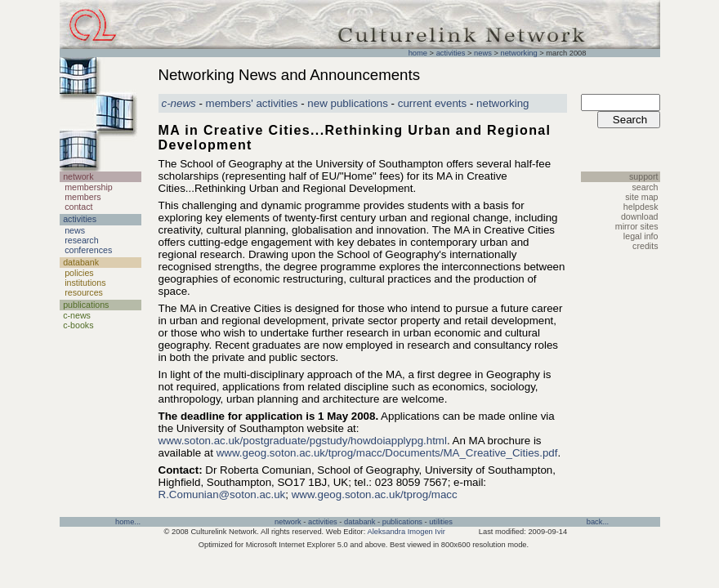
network (288, 522)
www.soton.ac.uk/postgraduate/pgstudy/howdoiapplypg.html (303, 441)
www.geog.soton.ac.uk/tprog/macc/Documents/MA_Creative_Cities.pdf (387, 453)
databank (359, 522)
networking (518, 53)
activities (451, 53)
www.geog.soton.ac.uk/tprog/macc (375, 494)
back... (598, 522)
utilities (441, 522)
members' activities (252, 103)
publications (402, 522)
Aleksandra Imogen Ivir (406, 532)
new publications (348, 103)
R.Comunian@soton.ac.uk (222, 494)
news (483, 53)
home (418, 53)
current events (432, 103)
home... (128, 522)
